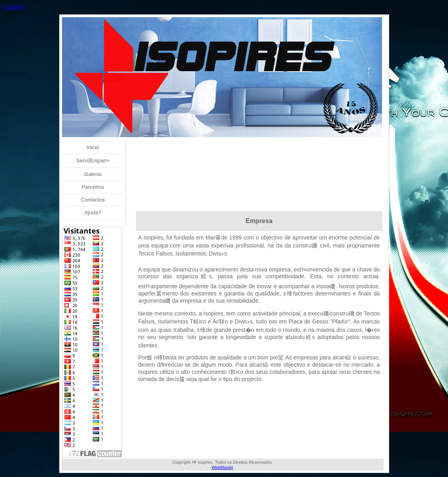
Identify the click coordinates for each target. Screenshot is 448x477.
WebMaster (222, 467)
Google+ (14, 7)
